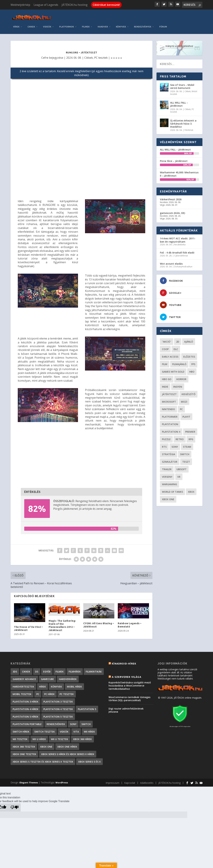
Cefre (45, 55)
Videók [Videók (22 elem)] (64, 729)
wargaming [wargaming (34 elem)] (169, 482)
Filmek (86, 24)
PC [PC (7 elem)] (38, 692)
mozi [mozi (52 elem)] (184, 399)
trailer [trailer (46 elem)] (167, 467)
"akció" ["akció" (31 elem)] (167, 339)
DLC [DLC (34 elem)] (176, 347)
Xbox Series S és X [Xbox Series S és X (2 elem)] (89, 759)
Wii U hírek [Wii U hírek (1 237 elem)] (39, 737)
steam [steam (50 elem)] (187, 444)
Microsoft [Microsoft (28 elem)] (169, 399)
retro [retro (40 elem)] (180, 437)
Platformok (67, 24)
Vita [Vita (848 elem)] (76, 729)
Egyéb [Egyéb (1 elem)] (47, 669)
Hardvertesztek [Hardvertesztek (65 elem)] (23, 684)
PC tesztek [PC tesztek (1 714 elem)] (67, 692)
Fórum (163, 24)
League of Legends (46, 5)
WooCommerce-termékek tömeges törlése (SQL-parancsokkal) (129, 696)
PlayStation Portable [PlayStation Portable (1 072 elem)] (27, 722)
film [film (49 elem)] (165, 362)
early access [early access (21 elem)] (170, 354)
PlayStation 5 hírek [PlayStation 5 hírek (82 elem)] (26, 714)
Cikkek (31, 24)
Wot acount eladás (171, 262)
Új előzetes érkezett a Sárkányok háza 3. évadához (183, 121)
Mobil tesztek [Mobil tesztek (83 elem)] (22, 692)
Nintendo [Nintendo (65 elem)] (168, 407)
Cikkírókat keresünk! (106, 5)
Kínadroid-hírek (124, 661)
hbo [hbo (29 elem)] (192, 369)
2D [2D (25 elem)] (178, 339)
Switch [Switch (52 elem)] (185, 452)
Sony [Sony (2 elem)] (73, 722)
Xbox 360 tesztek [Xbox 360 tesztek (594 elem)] (24, 744)
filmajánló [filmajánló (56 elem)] (179, 362)
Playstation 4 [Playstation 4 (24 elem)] (171, 429)
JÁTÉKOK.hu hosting (75, 5)
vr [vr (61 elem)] (179, 475)
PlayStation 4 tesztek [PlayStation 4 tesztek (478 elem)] (58, 707)
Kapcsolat (130, 781)
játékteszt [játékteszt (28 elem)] (169, 392)
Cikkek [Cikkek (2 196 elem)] (26, 669)
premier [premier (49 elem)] (190, 429)
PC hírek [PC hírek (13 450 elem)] (49, 692)
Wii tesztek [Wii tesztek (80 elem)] (20, 737)
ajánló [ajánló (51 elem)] (189, 339)
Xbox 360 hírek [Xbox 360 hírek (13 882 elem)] (82, 737)
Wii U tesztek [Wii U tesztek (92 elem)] (59, 737)
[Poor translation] (15, 805)
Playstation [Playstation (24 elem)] (170, 422)
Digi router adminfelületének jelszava (126, 708)
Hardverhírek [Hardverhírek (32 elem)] (68, 677)
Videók (47, 24)
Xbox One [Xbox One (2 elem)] (46, 744)
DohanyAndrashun (183, 265)
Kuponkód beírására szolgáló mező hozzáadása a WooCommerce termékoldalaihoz (130, 683)
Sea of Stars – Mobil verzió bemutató (182, 84)
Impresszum (112, 781)
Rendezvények (143, 24)
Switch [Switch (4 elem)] (86, 722)
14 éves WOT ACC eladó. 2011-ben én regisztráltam (178, 238)
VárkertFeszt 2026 (171, 197)
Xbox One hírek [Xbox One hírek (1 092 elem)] (67, 744)
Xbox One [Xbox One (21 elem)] (168, 497)
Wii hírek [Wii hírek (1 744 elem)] (89, 729)
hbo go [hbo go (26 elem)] (167, 377)
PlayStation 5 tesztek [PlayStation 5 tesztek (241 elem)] (58, 714)
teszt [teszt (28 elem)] (186, 460)
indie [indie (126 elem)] (165, 384)
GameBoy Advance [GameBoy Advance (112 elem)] (24, 677)
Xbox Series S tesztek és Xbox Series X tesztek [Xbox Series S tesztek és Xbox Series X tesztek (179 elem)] (43, 759)
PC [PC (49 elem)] (181, 407)
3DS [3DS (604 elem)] (15, 669)
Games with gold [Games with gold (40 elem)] (173, 369)
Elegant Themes (29, 780)
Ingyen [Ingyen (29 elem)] (178, 384)
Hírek (16, 24)
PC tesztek (101, 55)
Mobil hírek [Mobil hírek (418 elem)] (74, 684)
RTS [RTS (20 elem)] (164, 444)
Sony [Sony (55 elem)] (175, 444)
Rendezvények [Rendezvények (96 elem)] (56, 722)
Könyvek (121, 24)
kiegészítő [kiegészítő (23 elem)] (189, 392)
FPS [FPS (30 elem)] (193, 362)
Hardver (103, 24)
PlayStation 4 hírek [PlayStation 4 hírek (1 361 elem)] (26, 707)
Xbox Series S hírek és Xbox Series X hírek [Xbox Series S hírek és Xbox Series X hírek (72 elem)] (68, 752)
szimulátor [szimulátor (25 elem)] (170, 460)
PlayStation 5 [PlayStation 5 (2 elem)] (87, 707)
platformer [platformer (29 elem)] (170, 414)
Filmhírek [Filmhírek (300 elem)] (75, 669)
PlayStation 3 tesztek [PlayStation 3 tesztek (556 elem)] (58, 699)
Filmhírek (189, 128)
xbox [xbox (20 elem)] (191, 490)
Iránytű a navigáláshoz (179, 44)
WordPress (62, 780)
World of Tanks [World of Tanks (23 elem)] (172, 490)
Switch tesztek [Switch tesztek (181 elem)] (45, 729)
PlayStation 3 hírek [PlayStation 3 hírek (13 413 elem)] (26, 699)
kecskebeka (180, 242)
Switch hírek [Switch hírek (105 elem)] (21, 729)
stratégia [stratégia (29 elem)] (169, 452)
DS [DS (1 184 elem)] (37, 669)
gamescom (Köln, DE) (172, 211)
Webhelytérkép (20, 5)
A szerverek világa (127, 675)
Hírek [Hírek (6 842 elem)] (42, 684)
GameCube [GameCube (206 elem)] (47, 677)
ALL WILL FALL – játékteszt (179, 102)
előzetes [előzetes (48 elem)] (189, 354)
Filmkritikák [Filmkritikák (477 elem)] (94, 669)
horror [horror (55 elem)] (181, 377)
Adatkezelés (147, 781)
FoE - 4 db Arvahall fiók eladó (177, 251)
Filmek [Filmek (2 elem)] (60, 669)
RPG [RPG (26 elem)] (191, 437)
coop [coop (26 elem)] (165, 347)
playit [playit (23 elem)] (186, 414)
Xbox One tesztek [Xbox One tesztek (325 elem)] (24, 752)
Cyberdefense (181, 253)
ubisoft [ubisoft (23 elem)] (182, 467)
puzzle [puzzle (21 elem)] (166, 437)
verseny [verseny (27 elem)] (167, 475)
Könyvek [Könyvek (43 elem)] (56, 684)
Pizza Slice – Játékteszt (174, 159)
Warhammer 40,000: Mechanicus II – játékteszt (179, 172)
